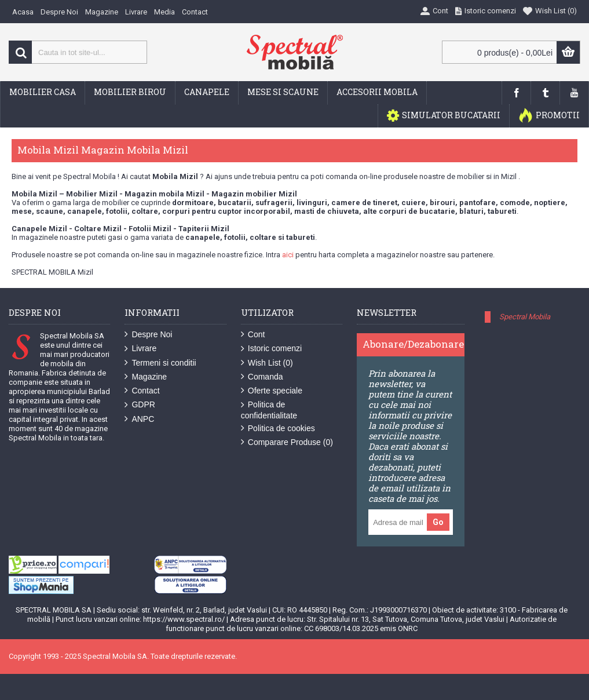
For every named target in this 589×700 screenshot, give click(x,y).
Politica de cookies (278, 429)
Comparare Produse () (287, 442)
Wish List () (267, 363)
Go (438, 522)
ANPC (139, 419)
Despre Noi (148, 335)
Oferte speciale (272, 391)
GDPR (140, 405)
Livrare (140, 349)
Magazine (146, 377)
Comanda (262, 377)
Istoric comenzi (271, 349)
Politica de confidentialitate (269, 410)
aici (288, 255)
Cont (253, 335)
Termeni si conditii (160, 363)
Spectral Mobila (525, 317)
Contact (142, 391)
